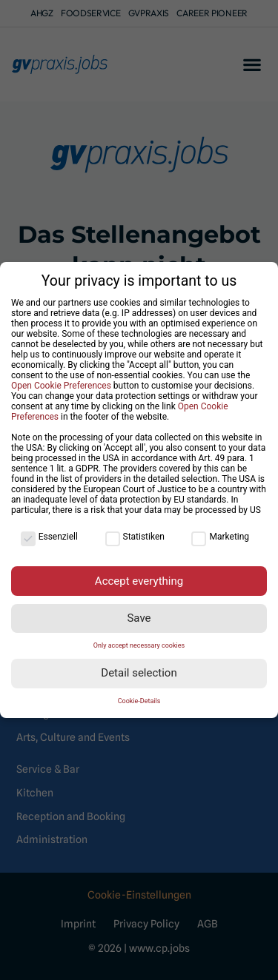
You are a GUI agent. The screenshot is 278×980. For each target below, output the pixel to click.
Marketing (220, 537)
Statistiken (135, 537)
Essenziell (49, 537)
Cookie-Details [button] (139, 701)
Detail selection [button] (139, 673)
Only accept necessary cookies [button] (139, 645)
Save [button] (139, 618)
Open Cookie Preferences (61, 386)
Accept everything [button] (139, 580)
